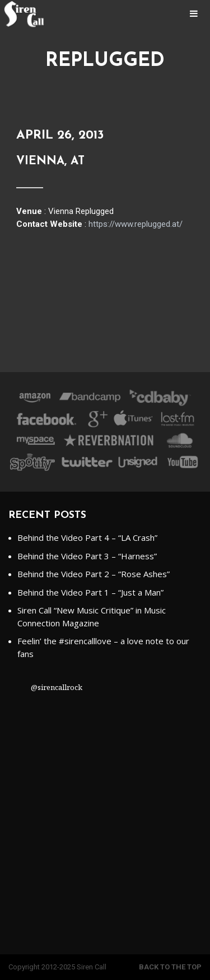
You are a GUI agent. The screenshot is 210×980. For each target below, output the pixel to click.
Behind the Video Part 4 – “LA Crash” (87, 537)
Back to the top (170, 967)
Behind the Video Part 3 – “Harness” (87, 556)
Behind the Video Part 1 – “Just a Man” (90, 592)
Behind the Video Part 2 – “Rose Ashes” (94, 574)
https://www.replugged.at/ (136, 224)
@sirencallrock (57, 687)
